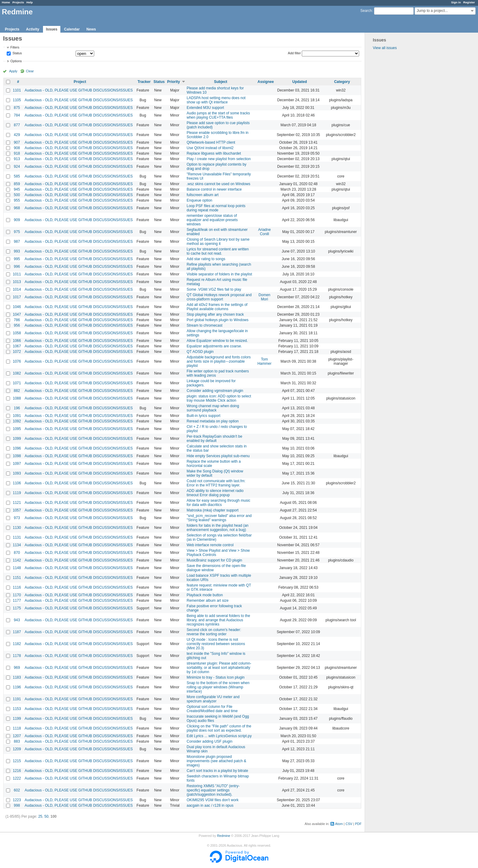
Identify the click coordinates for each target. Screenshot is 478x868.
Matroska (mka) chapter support (212, 510)
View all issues (385, 48)
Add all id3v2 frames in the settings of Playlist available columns (217, 307)
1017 (17, 297)
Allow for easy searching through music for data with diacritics (218, 503)
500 (17, 195)
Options (16, 61)
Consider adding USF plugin (209, 741)
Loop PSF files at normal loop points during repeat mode (216, 208)
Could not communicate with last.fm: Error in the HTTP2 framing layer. (216, 483)
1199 (17, 719)
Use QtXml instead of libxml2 (210, 148)
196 (17, 408)
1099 (17, 439)
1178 (17, 656)
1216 (17, 771)
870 (17, 553)
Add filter (294, 53)
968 (17, 208)
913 (17, 159)
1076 (17, 361)
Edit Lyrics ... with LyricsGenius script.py (219, 736)
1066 (17, 341)
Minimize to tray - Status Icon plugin (216, 677)
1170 (17, 595)
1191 (17, 699)
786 (17, 320)
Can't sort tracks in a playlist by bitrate (217, 771)
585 (17, 176)
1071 (17, 383)
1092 (17, 421)
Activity (32, 29)
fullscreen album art (203, 195)
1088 (17, 398)
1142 (17, 560)
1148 (17, 568)
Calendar (72, 29)
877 (17, 125)
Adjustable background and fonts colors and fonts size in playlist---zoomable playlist (219, 361)
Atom (339, 824)
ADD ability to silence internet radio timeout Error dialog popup (215, 493)
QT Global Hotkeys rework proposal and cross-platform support (219, 297)
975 (17, 232)
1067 (17, 346)
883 (17, 741)
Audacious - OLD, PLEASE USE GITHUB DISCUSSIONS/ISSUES (79, 90)
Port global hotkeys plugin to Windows (218, 320)
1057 (17, 510)
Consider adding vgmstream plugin (215, 391)
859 (17, 184)
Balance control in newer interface (214, 189)
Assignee (266, 82)
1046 (17, 307)
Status (17, 53)
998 (17, 805)
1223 (17, 800)
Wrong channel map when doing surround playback (213, 408)
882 (17, 391)
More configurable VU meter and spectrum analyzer (213, 699)
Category (342, 82)
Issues (52, 29)
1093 (17, 473)
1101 (17, 90)
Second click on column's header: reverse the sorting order (214, 632)
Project (80, 82)
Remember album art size (207, 601)
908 (17, 148)
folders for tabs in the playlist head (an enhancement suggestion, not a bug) (218, 528)
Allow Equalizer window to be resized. (217, 341)
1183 (17, 677)
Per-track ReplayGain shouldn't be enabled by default (214, 439)
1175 (17, 608)
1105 (17, 100)
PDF (358, 824)
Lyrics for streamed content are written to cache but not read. (218, 251)
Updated (300, 82)
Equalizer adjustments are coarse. (214, 346)
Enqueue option (199, 200)
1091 (17, 416)
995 (17, 259)
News (91, 29)
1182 (17, 644)
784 (17, 115)
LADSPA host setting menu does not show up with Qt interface (216, 100)
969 (17, 668)
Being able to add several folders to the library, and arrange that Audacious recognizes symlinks (218, 620)
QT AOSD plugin (200, 352)
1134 (17, 545)
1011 (17, 274)
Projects (18, 2)
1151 (17, 578)
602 (17, 790)
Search (366, 11)
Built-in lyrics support (203, 416)
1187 (17, 632)
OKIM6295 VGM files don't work (212, 800)
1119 (17, 493)
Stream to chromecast (204, 325)
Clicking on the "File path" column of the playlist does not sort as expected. (219, 728)
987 (17, 242)
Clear (30, 71)
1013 (17, 282)
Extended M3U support (205, 108)
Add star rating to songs (206, 259)
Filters (15, 47)
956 (17, 325)
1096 (17, 448)
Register (469, 2)
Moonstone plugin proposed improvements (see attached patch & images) (216, 761)
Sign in (456, 2)
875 (17, 108)
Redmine (224, 836)
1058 (17, 333)
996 (17, 267)
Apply (13, 71)
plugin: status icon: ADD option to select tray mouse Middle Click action (219, 398)
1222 (17, 778)
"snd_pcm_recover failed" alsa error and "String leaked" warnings (219, 518)
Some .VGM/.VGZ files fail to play (214, 289)
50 (46, 816)
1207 (17, 736)
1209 (17, 749)
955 (17, 200)
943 (17, 620)
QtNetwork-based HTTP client (211, 142)
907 (17, 142)
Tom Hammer (264, 361)
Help (30, 2)
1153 (17, 709)
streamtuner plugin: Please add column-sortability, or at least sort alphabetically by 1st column (219, 668)
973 (17, 518)
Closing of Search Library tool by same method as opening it (218, 242)
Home (6, 2)
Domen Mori (264, 297)
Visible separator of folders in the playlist (219, 274)
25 (40, 816)
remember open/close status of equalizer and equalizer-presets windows (212, 220)
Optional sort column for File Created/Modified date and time (212, 709)
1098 (17, 456)
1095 (17, 429)
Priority (173, 82)
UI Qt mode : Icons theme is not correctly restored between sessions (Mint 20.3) (216, 644)
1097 (17, 464)
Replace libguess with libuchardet (214, 153)
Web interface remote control (210, 545)
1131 (17, 537)
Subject (221, 82)
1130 (17, 528)
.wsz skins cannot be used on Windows (218, 184)
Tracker (144, 82)
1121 (17, 503)
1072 (17, 352)
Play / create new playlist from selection (219, 159)
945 (17, 189)
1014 (17, 289)
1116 (17, 587)
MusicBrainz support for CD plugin (214, 560)
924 (17, 167)
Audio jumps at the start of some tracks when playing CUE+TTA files (218, 115)
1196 (17, 687)
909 (17, 220)
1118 (17, 728)
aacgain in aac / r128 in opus (210, 805)
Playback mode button (205, 595)
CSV (349, 824)
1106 (17, 483)
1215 (17, 761)
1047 (17, 314)
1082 (17, 373)
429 (17, 135)
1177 (17, 601)
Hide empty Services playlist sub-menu (218, 456)
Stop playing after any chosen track (215, 314)
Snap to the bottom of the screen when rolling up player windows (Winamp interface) (218, 687)
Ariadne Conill (264, 232)
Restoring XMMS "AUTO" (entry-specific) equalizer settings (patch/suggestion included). (213, 790)
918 (17, 153)
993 (17, 251)
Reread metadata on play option (213, 421)
